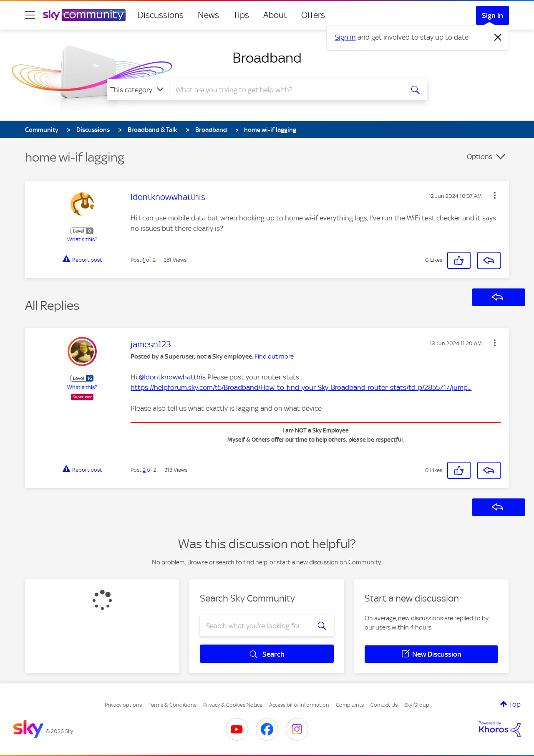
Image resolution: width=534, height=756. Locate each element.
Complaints (350, 705)
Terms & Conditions (173, 705)
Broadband (267, 58)
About (275, 15)
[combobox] (285, 90)
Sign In (492, 15)
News (208, 15)
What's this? (82, 239)
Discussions (161, 15)
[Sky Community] (84, 15)
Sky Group (417, 705)
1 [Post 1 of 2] (144, 260)
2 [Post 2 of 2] (144, 470)
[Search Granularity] (138, 90)
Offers (313, 15)
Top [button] (515, 704)
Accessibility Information (299, 705)
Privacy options (123, 705)
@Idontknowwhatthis (172, 377)
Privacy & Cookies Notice (233, 705)
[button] (495, 195)
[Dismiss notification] (498, 38)
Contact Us (384, 705)
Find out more (274, 357)
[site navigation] (30, 15)
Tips (241, 15)
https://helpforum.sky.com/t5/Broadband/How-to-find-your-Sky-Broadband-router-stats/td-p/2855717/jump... (301, 387)
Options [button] (480, 157)
